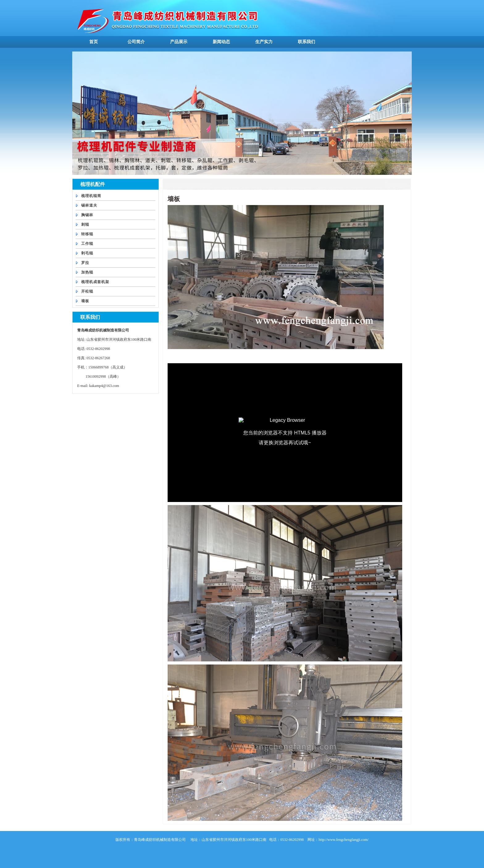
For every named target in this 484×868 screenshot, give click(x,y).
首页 (94, 42)
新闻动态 (221, 42)
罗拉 (85, 263)
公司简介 (136, 42)
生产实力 (264, 42)
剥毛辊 (87, 253)
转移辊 (87, 234)
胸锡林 (87, 215)
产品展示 (179, 42)
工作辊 (87, 244)
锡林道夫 (89, 205)
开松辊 (87, 291)
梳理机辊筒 (91, 196)
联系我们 (307, 42)
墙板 (85, 301)
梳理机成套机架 (95, 282)
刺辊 (85, 224)
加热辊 (87, 272)
